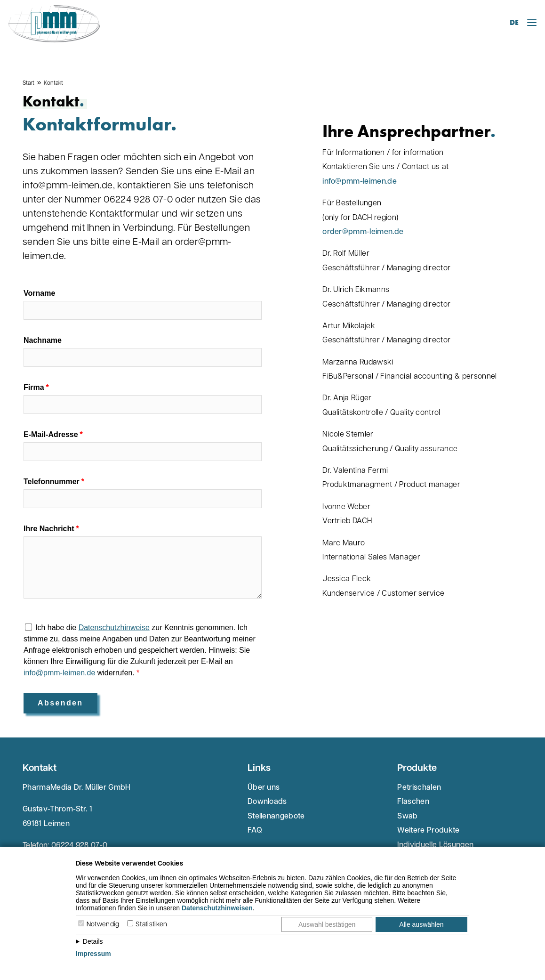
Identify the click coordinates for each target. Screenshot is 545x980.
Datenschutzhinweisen (217, 908)
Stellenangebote (276, 817)
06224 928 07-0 (79, 846)
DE (514, 22)
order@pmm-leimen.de (363, 232)
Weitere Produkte (428, 831)
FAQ (255, 831)
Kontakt (53, 83)
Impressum (93, 954)
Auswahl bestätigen (327, 924)
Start (28, 83)
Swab (407, 817)
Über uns (264, 788)
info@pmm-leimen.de (360, 182)
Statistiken (152, 925)
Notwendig (103, 925)
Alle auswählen (421, 924)
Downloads (267, 802)
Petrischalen (419, 788)
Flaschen (413, 802)
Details (93, 941)
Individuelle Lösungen (435, 845)
